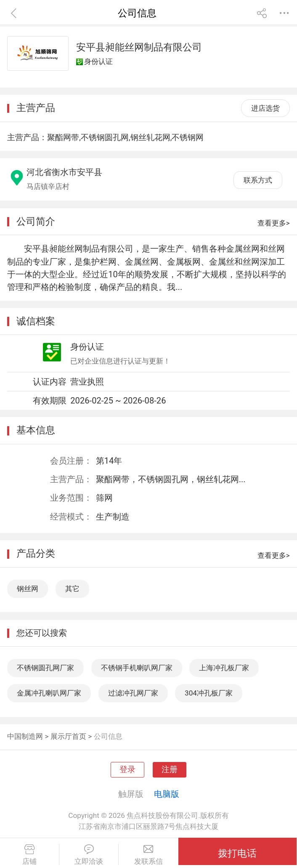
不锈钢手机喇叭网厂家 (137, 668)
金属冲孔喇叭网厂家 (49, 693)
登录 (127, 770)
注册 (170, 770)
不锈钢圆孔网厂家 (45, 668)
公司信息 (108, 736)
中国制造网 (25, 736)
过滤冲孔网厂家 (133, 693)
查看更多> (274, 223)
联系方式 (258, 180)
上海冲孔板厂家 (224, 668)
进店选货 (265, 108)
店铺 (29, 855)
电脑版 (167, 794)
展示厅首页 (68, 736)
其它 (72, 589)
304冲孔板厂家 (209, 693)
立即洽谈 (89, 855)
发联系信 (148, 855)
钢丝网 (28, 589)
